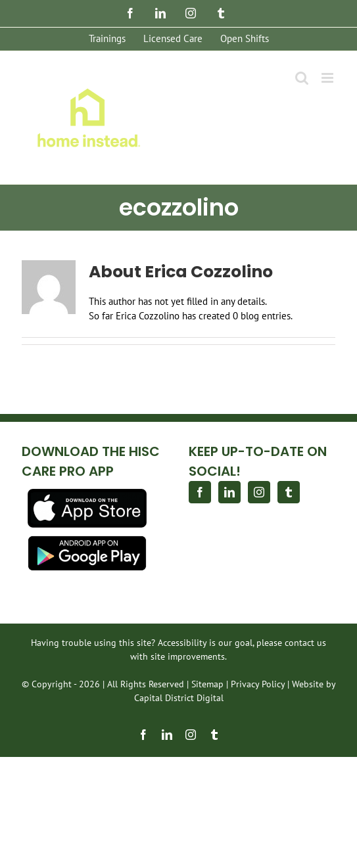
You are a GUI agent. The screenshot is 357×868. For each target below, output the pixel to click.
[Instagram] (259, 492)
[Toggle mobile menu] (328, 78)
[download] (87, 494)
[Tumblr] (289, 492)
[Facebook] (200, 492)
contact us (305, 643)
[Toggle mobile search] (302, 78)
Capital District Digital (179, 698)
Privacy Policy (258, 684)
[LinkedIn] (229, 492)
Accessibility (182, 643)
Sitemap (207, 684)
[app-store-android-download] (87, 540)
